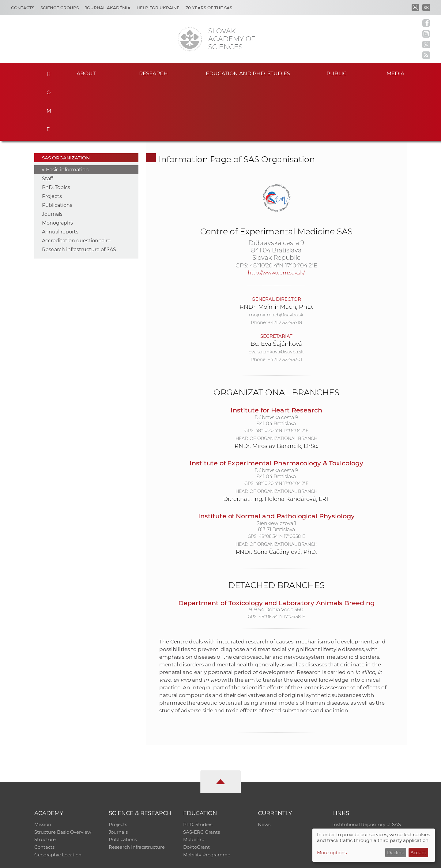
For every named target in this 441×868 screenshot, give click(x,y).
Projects (52, 139)
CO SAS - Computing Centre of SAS (117, 861)
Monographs (57, 165)
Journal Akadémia (108, 8)
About (86, 73)
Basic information (67, 112)
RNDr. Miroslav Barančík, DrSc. (277, 389)
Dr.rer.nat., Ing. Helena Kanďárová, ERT (276, 441)
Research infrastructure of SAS (79, 192)
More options (332, 853)
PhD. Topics (56, 130)
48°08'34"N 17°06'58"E (282, 479)
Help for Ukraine (158, 8)
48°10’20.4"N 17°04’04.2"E (282, 373)
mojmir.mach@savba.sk (276, 257)
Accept (418, 853)
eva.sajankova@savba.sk (276, 294)
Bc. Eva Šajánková (276, 286)
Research (153, 73)
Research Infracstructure (137, 791)
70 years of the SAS (209, 8)
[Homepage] (190, 39)
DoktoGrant (196, 791)
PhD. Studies (198, 767)
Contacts (23, 8)
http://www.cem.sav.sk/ (276, 215)
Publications (57, 148)
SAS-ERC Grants (202, 775)
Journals (52, 156)
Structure (45, 783)
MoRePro (194, 783)
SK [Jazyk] (426, 7)
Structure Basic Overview (63, 775)
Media (398, 73)
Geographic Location (58, 799)
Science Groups (60, 8)
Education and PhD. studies (248, 73)
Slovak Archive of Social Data (365, 775)
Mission (43, 767)
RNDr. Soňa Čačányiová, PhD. (276, 494)
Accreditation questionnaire (76, 183)
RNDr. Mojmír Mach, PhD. (276, 249)
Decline (396, 853)
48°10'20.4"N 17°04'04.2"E (283, 208)
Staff (47, 121)
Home (47, 72)
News (264, 767)
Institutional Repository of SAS (367, 767)
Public (337, 73)
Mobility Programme (207, 799)
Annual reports (60, 174)
